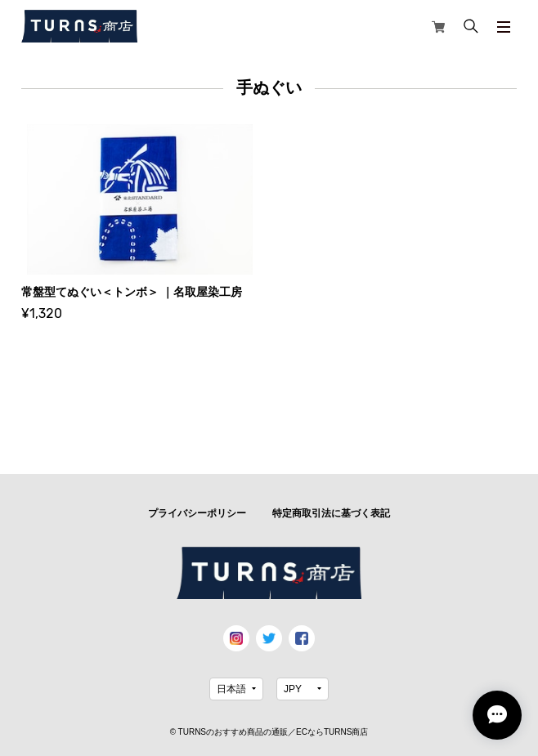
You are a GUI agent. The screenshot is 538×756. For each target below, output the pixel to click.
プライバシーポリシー (197, 513)
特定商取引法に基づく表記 (331, 513)
